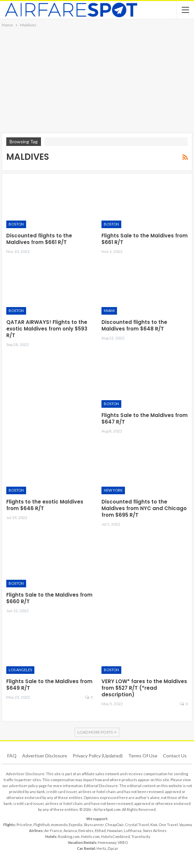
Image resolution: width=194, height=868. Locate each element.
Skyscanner (94, 825)
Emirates (86, 831)
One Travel (168, 825)
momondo (59, 825)
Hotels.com (90, 836)
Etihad (100, 831)
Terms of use (143, 756)
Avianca (70, 831)
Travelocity (141, 836)
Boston (16, 224)
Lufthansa (133, 831)
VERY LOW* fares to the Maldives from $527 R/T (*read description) (144, 688)
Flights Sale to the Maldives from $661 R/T (145, 239)
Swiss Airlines (155, 831)
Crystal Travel (137, 825)
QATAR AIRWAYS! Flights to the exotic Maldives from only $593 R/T (47, 329)
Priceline (24, 825)
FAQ (12, 756)
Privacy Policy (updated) (98, 756)
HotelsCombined (116, 836)
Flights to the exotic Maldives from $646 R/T (45, 505)
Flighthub (41, 825)
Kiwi (154, 825)
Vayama (186, 825)
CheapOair (114, 825)
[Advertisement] (97, 78)
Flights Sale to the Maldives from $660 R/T (49, 598)
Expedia (76, 825)
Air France (53, 831)
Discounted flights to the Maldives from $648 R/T (134, 325)
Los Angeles (20, 670)
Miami (109, 311)
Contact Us (175, 756)
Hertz (101, 848)
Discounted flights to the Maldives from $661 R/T (39, 239)
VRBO (123, 842)
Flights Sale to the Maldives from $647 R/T (145, 418)
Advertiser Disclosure (45, 756)
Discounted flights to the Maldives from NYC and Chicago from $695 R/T (144, 508)
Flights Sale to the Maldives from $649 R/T (49, 685)
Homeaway (107, 842)
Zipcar (113, 848)
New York (113, 490)
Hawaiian (115, 831)
